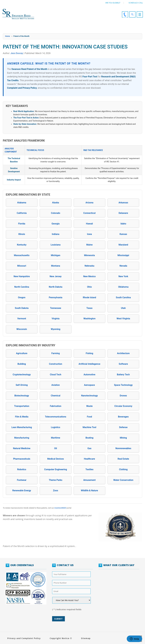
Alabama (22, 203)
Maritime (56, 438)
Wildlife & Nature (89, 490)
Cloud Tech (56, 375)
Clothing (123, 469)
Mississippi (123, 255)
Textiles (89, 469)
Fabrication (56, 406)
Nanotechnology (89, 396)
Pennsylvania (56, 297)
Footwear (22, 480)
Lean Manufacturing (22, 427)
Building (22, 364)
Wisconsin (22, 329)
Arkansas (123, 203)
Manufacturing (22, 438)
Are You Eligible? (113, 3)
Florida (22, 224)
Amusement (89, 480)
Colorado (56, 213)
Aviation (56, 385)
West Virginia (123, 319)
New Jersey (56, 276)
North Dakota (56, 287)
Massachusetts (22, 255)
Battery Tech (123, 375)
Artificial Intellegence (89, 364)
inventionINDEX (60, 508)
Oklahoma (123, 287)
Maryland (123, 245)
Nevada (123, 266)
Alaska (56, 203)
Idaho (123, 224)
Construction (56, 364)
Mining (123, 438)
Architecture (123, 353)
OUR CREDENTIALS (22, 565)
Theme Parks (56, 480)
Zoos (56, 490)
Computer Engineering (56, 469)
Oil (56, 448)
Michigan (56, 255)
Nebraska (89, 266)
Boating (89, 438)
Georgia (56, 224)
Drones (123, 396)
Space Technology (123, 385)
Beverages (123, 417)
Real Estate (123, 459)
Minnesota (89, 255)
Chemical (56, 396)
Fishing (89, 353)
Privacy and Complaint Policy (24, 638)
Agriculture (22, 353)
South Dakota (22, 308)
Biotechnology (22, 396)
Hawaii (89, 224)
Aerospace (89, 385)
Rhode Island (89, 297)
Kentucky (22, 245)
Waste (89, 406)
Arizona (89, 203)
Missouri (22, 266)
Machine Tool (89, 427)
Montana (56, 266)
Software (123, 364)
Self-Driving (22, 385)
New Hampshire (22, 276)
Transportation (22, 406)
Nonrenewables (123, 448)
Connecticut (89, 213)
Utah (123, 308)
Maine (89, 245)
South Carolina (123, 297)
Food (89, 417)
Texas (89, 308)
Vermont (22, 319)
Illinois (22, 234)
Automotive (89, 375)
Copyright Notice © (61, 638)
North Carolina (22, 287)
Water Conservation (123, 480)
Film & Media (22, 417)
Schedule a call (136, 3)
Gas (89, 448)
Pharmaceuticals (22, 459)
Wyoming (56, 329)
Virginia (56, 319)
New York (123, 276)
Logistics (56, 427)
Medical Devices (56, 459)
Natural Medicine (22, 448)
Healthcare (89, 459)
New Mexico (89, 276)
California (22, 213)
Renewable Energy (22, 490)
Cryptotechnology (22, 375)
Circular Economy (123, 406)
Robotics (22, 469)
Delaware (123, 213)
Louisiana (56, 245)
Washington (89, 319)
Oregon (22, 297)
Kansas (123, 234)
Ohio (89, 287)
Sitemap (86, 638)
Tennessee (56, 308)
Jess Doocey (17, 53)
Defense (123, 427)
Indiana (56, 234)
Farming (56, 353)
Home (8, 36)
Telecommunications (56, 417)
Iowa (89, 234)
